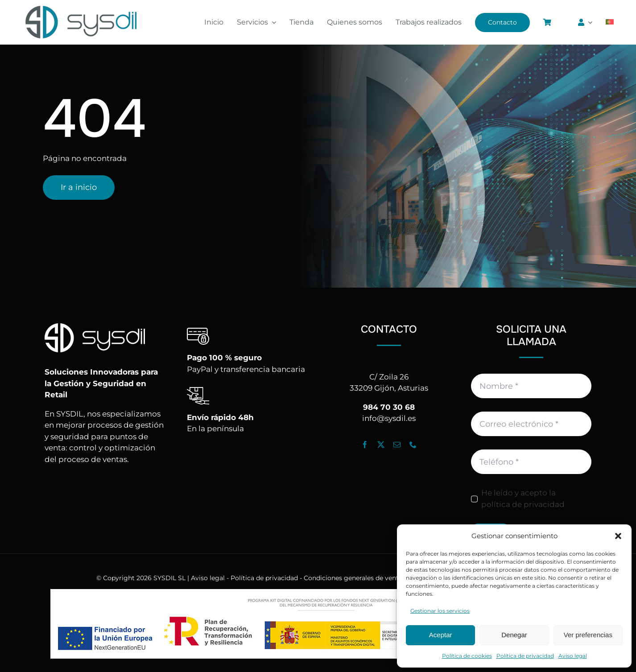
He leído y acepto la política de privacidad (523, 499)
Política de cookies (467, 656)
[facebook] (365, 445)
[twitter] (381, 445)
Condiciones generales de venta (353, 578)
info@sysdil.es (389, 418)
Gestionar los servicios (440, 611)
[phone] (413, 445)
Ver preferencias (588, 635)
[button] (618, 536)
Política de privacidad (525, 656)
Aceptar (441, 635)
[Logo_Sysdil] (81, 6)
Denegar (514, 635)
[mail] (397, 445)
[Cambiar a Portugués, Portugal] (610, 22)
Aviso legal (573, 656)
